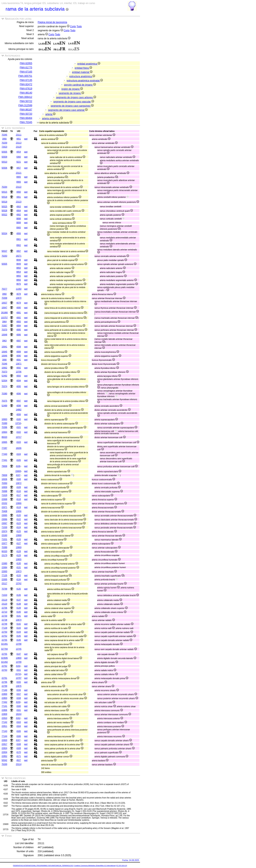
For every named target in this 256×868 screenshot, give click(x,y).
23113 (19, 143)
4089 (19, 352)
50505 (4, 152)
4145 (19, 636)
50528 (4, 211)
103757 (4, 318)
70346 (4, 364)
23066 (4, 519)
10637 (4, 303)
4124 (19, 527)
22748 (4, 624)
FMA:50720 (26, 114)
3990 (4, 360)
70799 (4, 589)
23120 (19, 147)
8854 (19, 272)
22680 (4, 563)
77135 (4, 575)
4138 (19, 604)
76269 (4, 764)
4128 (19, 551)
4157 (19, 694)
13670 (19, 298)
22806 (4, 710)
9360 (19, 157)
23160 (4, 535)
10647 (4, 308)
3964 (4, 322)
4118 (19, 499)
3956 (4, 139)
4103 (19, 442)
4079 (19, 303)
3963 (4, 341)
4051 (19, 139)
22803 (4, 698)
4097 (19, 401)
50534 (4, 233)
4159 (18, 702)
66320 (4, 551)
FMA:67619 (26, 89)
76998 (4, 491)
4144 (19, 632)
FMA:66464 (26, 118)
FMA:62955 (26, 63)
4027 (19, 760)
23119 (4, 600)
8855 (19, 276)
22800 (4, 694)
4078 (19, 294)
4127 (19, 543)
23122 (19, 187)
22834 (4, 752)
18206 (19, 448)
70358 (4, 298)
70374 (4, 386)
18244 (19, 714)
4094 (19, 381)
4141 (19, 616)
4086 (19, 335)
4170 (19, 752)
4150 (18, 666)
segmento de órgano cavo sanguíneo (72, 106)
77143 (4, 731)
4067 (19, 251)
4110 (19, 491)
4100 (19, 419)
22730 (4, 616)
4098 (19, 406)
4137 (19, 600)
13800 (19, 658)
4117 (19, 495)
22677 (4, 543)
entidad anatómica (89, 64)
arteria (50, 114)
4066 (19, 233)
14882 (19, 410)
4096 (19, 394)
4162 (18, 718)
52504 (4, 381)
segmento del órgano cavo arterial (68, 110)
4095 (19, 386)
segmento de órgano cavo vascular (74, 102)
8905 (19, 177)
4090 (19, 356)
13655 (19, 559)
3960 (4, 294)
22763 (4, 670)
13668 (19, 535)
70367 (4, 326)
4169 (19, 748)
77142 (4, 722)
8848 (19, 260)
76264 (4, 187)
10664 (4, 432)
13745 (19, 649)
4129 (19, 555)
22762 (4, 666)
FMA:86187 (26, 110)
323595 (4, 658)
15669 (18, 471)
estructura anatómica (82, 76)
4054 (19, 152)
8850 (19, 268)
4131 (19, 567)
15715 (18, 674)
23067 (4, 523)
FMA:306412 (25, 97)
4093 (19, 376)
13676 (19, 686)
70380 (4, 394)
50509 (4, 157)
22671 (4, 507)
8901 (19, 239)
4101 (19, 427)
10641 (4, 347)
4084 (19, 326)
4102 (19, 432)
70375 (4, 401)
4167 (18, 740)
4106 (18, 466)
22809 (4, 714)
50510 (4, 162)
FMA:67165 (26, 72)
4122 (19, 519)
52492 (4, 376)
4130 (19, 563)
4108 (19, 479)
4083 (19, 322)
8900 (19, 228)
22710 (4, 612)
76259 (4, 143)
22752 (4, 636)
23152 (4, 503)
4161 (19, 710)
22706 (4, 608)
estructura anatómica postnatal (85, 81)
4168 (19, 744)
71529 (4, 495)
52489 (4, 406)
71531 (4, 539)
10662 (4, 368)
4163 (19, 722)
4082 (19, 318)
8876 (19, 284)
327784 (4, 649)
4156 (19, 690)
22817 (4, 744)
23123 (19, 202)
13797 (19, 678)
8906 (19, 182)
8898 (19, 219)
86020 (4, 437)
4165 (19, 731)
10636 (4, 479)
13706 (19, 372)
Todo (79, 26)
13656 (19, 511)
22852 (4, 756)
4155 (19, 682)
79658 (4, 466)
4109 (19, 487)
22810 (4, 718)
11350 (19, 289)
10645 (4, 352)
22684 (4, 567)
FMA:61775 (26, 68)
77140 (4, 690)
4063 (19, 207)
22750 (4, 632)
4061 (19, 197)
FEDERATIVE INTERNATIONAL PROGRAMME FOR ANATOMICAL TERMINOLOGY (43, 865)
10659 (4, 487)
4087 (19, 341)
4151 (19, 670)
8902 (19, 245)
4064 (19, 211)
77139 (4, 628)
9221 (19, 162)
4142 (19, 624)
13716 (18, 423)
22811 (4, 726)
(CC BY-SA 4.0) (121, 865)
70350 (4, 483)
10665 (4, 442)
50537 (4, 251)
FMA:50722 (26, 101)
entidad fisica (83, 68)
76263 (4, 256)
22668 (4, 499)
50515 (4, 192)
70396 (4, 427)
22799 (4, 686)
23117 (4, 583)
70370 (4, 330)
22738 (4, 620)
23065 (4, 515)
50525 (4, 207)
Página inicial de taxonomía (52, 22)
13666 (19, 503)
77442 (4, 702)
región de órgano (72, 89)
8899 (19, 223)
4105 (19, 460)
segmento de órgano (71, 93)
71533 (4, 595)
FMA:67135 (26, 80)
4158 (19, 698)
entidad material (82, 72)
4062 (19, 215)
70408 (4, 511)
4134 (19, 579)
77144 (4, 736)
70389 (4, 423)
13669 (19, 547)
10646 (4, 356)
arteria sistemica (52, 118)
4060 (19, 192)
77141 (4, 706)
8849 (19, 264)
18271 (19, 256)
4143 (19, 628)
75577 (4, 289)
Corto (73, 26)
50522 (4, 215)
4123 (19, 523)
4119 (19, 507)
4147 (19, 654)
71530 (4, 527)
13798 (19, 644)
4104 (19, 454)
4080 (19, 308)
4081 (19, 313)
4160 (19, 706)
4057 (19, 168)
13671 (19, 364)
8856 (19, 280)
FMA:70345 (26, 122)
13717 (19, 437)
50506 (4, 168)
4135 (19, 589)
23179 (4, 555)
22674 (4, 531)
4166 (19, 736)
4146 (19, 640)
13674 (19, 620)
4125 (19, 531)
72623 (4, 147)
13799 (19, 662)
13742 (19, 583)
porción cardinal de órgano (80, 85)
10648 (4, 335)
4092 (19, 368)
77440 (4, 454)
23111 (19, 135)
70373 (4, 372)
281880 (4, 313)
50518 (4, 197)
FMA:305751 (25, 76)
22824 (4, 748)
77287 (4, 448)
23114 (19, 764)
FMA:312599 (25, 105)
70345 (4, 135)
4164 (19, 726)
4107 (18, 475)
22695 (4, 579)
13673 (19, 571)
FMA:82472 (26, 84)
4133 (19, 575)
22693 (4, 571)
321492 (4, 662)
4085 (19, 330)
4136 (19, 595)
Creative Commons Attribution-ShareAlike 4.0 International (95, 865)
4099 (19, 414)
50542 (4, 760)
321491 (4, 644)
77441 (4, 460)
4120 (19, 515)
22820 (4, 740)
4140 (19, 612)
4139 (19, 608)
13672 (19, 483)
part (26, 139)
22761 (4, 678)
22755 (4, 640)
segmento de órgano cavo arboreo (76, 97)
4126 (19, 539)
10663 (4, 419)
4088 (19, 347)
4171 (19, 756)
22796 (4, 682)
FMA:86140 (26, 93)
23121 (19, 173)
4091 (19, 360)
